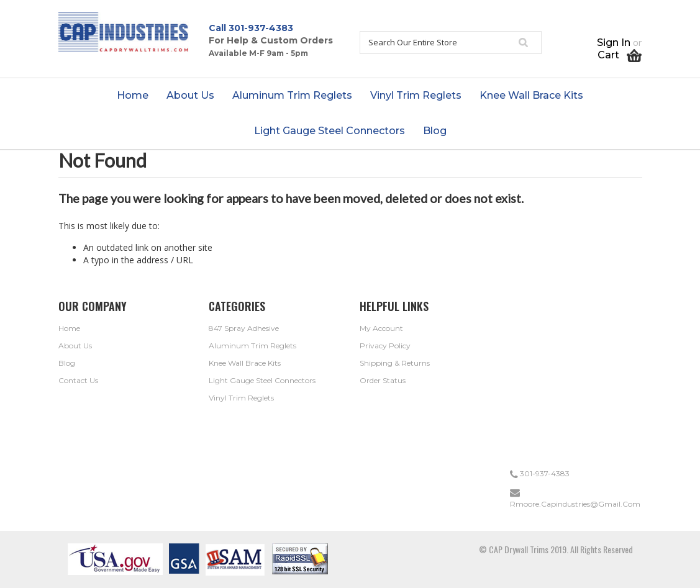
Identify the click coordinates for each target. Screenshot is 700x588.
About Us (75, 346)
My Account (381, 328)
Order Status (383, 380)
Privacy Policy (385, 346)
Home (69, 328)
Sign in (614, 43)
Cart (620, 55)
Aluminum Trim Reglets (252, 346)
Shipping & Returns (395, 363)
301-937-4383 (261, 28)
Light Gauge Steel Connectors (262, 380)
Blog (67, 363)
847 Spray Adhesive (244, 328)
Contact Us (78, 380)
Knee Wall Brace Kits (245, 363)
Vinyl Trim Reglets (241, 398)
